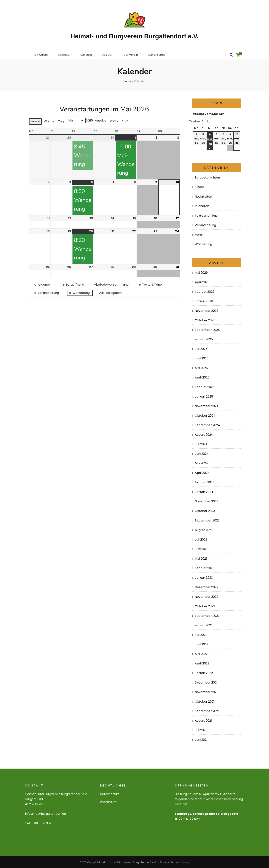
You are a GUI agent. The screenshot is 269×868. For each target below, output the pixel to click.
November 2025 (207, 310)
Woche (49, 120)
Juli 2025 (201, 348)
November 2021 (206, 691)
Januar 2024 (204, 491)
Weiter (117, 120)
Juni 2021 (201, 738)
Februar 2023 (205, 567)
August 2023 (204, 529)
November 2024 (207, 405)
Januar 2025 (204, 395)
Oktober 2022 (205, 605)
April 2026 (202, 281)
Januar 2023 (204, 577)
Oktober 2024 (205, 414)
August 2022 (204, 624)
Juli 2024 (201, 443)
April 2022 (202, 662)
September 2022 (207, 615)
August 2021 (203, 719)
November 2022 (207, 596)
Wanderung (203, 243)
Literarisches (163, 54)
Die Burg (89, 54)
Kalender (66, 54)
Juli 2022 (201, 634)
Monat (35, 120)
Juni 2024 (202, 453)
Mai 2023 (201, 557)
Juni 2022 (202, 643)
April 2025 (202, 376)
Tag (61, 120)
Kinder (200, 186)
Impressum (108, 801)
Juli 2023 (201, 538)
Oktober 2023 (205, 510)
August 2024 (204, 434)
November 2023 (207, 500)
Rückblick (202, 205)
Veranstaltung (205, 224)
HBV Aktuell (41, 54)
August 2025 (204, 338)
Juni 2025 (202, 357)
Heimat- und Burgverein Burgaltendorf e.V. (134, 36)
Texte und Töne (206, 214)
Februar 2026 (205, 291)
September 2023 (207, 519)
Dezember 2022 (207, 586)
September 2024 (207, 424)
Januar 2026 (204, 300)
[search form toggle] (231, 55)
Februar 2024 (205, 481)
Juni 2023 (202, 548)
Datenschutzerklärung (175, 861)
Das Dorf (112, 54)
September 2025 (207, 329)
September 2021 (207, 710)
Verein (200, 234)
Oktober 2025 (205, 319)
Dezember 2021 (206, 681)
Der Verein (136, 54)
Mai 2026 (201, 271)
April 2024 (202, 472)
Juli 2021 (201, 729)
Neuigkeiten (203, 195)
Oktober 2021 (205, 700)
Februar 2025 (205, 386)
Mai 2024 (201, 462)
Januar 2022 (204, 672)
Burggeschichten (207, 176)
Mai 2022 (201, 653)
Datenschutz (109, 793)
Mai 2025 (201, 367)
